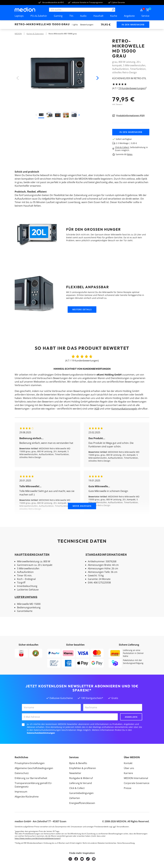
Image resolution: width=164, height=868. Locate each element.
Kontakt (128, 763)
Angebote (129, 16)
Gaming (58, 16)
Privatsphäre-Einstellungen (30, 763)
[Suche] (113, 10)
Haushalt (98, 16)
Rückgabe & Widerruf (81, 778)
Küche (114, 16)
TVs (71, 16)
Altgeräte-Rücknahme (27, 797)
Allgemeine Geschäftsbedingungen (34, 768)
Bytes (130, 154)
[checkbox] (23, 725)
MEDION (18, 34)
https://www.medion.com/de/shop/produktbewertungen (37, 838)
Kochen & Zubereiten (35, 34)
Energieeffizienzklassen (82, 803)
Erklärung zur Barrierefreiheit (31, 778)
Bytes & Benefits (78, 763)
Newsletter (75, 773)
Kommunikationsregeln (124, 409)
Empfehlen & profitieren (83, 768)
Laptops (19, 16)
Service (145, 16)
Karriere (128, 773)
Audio (83, 16)
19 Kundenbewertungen (132, 88)
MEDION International (136, 778)
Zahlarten (75, 798)
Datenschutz (22, 773)
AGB (97, 409)
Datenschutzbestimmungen (41, 733)
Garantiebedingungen (81, 793)
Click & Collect (77, 788)
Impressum (21, 792)
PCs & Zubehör (39, 16)
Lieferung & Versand (81, 783)
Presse (128, 788)
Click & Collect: (122, 147)
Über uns (129, 768)
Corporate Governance (137, 783)
